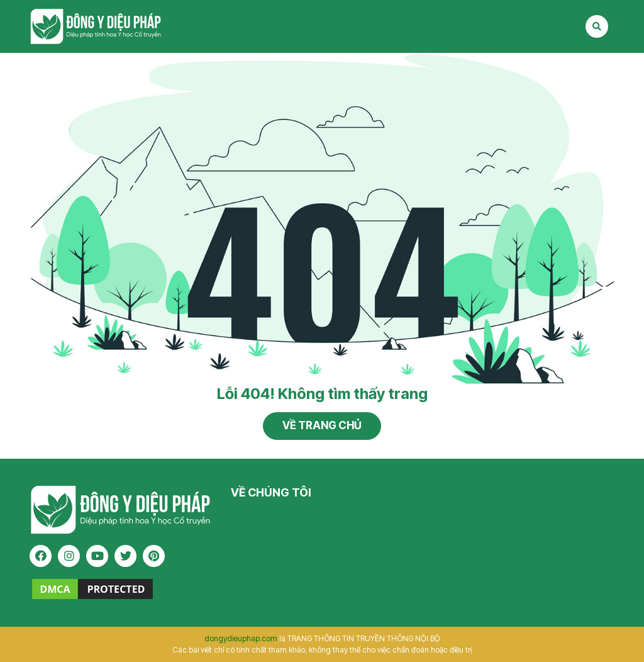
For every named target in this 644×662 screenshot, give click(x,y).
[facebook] (41, 556)
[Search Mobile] (597, 26)
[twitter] (125, 556)
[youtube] (97, 556)
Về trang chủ (322, 425)
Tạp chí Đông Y (96, 26)
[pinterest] (154, 556)
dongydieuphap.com (241, 638)
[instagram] (69, 556)
